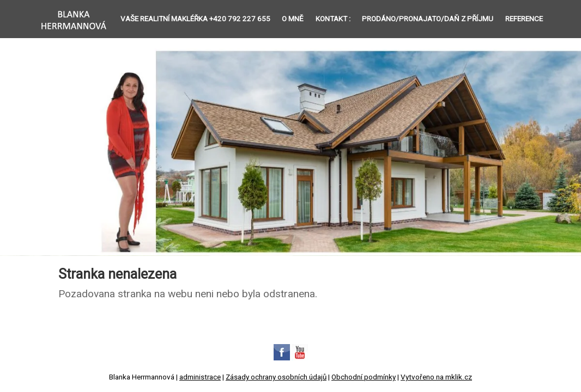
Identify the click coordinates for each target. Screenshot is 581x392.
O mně (293, 19)
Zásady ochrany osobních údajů (276, 377)
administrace (200, 377)
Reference (524, 19)
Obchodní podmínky (364, 377)
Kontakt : (333, 19)
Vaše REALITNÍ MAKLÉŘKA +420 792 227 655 (195, 19)
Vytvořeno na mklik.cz (436, 377)
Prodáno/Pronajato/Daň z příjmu (428, 19)
